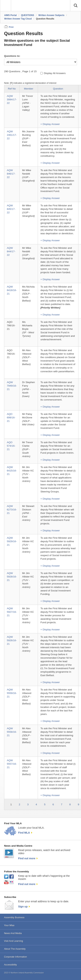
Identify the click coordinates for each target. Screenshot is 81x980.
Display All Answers (55, 73)
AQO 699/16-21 (11, 418)
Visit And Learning (14, 941)
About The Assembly (15, 949)
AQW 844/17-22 (11, 251)
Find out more (27, 858)
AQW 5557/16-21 (12, 764)
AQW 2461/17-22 (12, 135)
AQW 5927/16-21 (12, 612)
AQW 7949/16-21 (12, 386)
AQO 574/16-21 (11, 446)
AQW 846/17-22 (11, 174)
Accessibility (10, 965)
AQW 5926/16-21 (12, 640)
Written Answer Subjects (52, 15)
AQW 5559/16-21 (12, 693)
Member (29, 89)
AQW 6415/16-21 (12, 471)
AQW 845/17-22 (11, 209)
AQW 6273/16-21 (12, 510)
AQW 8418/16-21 (12, 290)
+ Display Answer (50, 124)
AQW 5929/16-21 (12, 541)
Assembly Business (14, 917)
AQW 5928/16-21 (12, 577)
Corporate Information (16, 957)
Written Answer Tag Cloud (18, 19)
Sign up (23, 907)
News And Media (13, 933)
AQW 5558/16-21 (12, 732)
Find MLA (24, 833)
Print (11, 27)
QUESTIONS (27, 15)
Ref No (12, 89)
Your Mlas (9, 925)
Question (58, 89)
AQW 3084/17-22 (12, 99)
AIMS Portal (10, 15)
